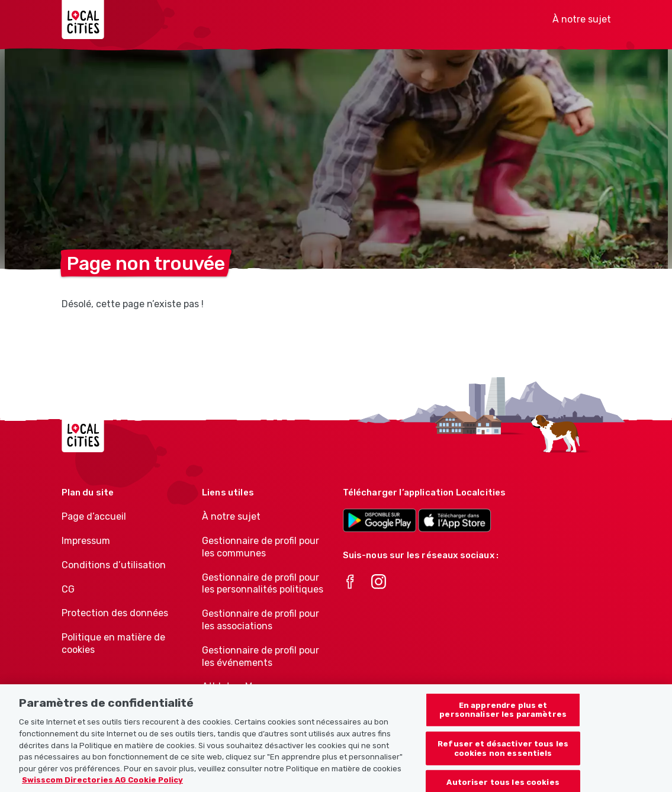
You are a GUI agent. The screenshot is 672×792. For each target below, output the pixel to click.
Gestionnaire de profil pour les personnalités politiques (263, 584)
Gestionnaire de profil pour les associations (261, 620)
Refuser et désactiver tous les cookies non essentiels (503, 762)
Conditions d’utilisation (114, 565)
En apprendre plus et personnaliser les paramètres (503, 724)
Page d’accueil (94, 516)
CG (68, 589)
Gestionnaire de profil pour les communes (261, 547)
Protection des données (115, 613)
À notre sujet (582, 19)
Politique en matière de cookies (113, 643)
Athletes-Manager (243, 686)
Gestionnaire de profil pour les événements (261, 656)
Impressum (86, 541)
